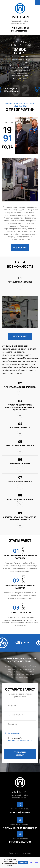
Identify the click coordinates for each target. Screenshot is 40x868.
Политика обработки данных (20, 853)
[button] (20, 248)
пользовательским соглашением (21, 740)
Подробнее (33, 862)
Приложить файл (14, 733)
